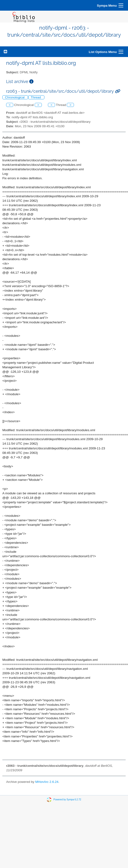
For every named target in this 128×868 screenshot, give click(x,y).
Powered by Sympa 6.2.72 (67, 800)
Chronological (15, 97)
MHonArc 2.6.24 (47, 782)
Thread (36, 97)
